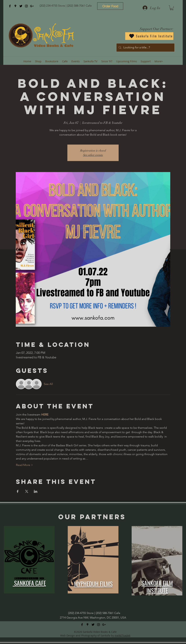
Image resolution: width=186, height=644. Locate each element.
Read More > (24, 465)
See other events (93, 155)
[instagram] (26, 6)
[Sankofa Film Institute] (149, 36)
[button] (172, 8)
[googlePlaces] (15, 6)
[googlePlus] (32, 6)
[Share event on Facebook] (18, 491)
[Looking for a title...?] (145, 48)
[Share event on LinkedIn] (36, 491)
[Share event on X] (27, 491)
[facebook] (10, 6)
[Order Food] (110, 6)
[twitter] (21, 6)
